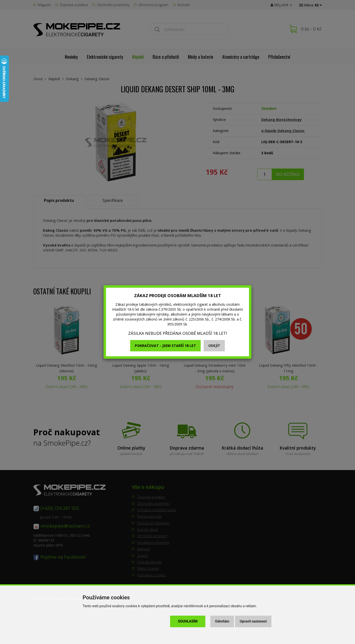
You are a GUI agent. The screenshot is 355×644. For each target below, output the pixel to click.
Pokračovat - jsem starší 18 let (165, 346)
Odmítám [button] (222, 621)
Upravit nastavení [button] (253, 621)
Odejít (214, 346)
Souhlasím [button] (188, 621)
